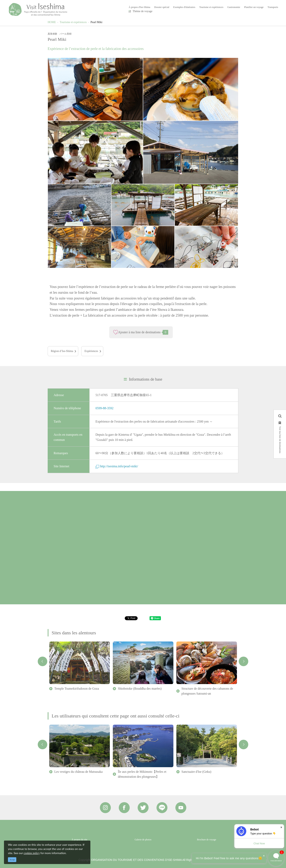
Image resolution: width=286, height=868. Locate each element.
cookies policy (32, 853)
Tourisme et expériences (73, 22)
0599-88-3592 (105, 408)
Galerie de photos (143, 840)
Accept (12, 860)
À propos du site (80, 840)
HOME (52, 22)
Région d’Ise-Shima (62, 351)
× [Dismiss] (281, 827)
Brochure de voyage (207, 840)
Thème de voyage (143, 11)
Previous (43, 661)
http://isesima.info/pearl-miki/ (117, 466)
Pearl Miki (97, 22)
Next (243, 661)
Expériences (91, 351)
